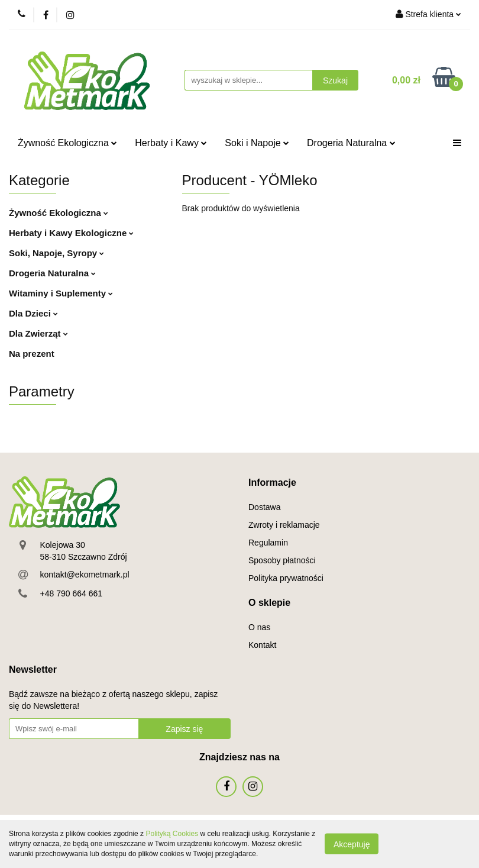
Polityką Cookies (172, 834)
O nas (259, 627)
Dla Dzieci (33, 313)
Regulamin (268, 543)
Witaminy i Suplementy (61, 293)
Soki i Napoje (257, 143)
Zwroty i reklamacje (284, 525)
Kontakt (262, 645)
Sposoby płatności (282, 560)
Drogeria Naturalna (351, 143)
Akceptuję (352, 844)
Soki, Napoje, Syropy (56, 253)
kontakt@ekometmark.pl (85, 575)
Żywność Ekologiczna (67, 143)
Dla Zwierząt (38, 333)
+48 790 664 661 (72, 593)
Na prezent (32, 354)
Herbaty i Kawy (171, 143)
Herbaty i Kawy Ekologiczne (71, 233)
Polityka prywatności (286, 578)
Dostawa (264, 507)
